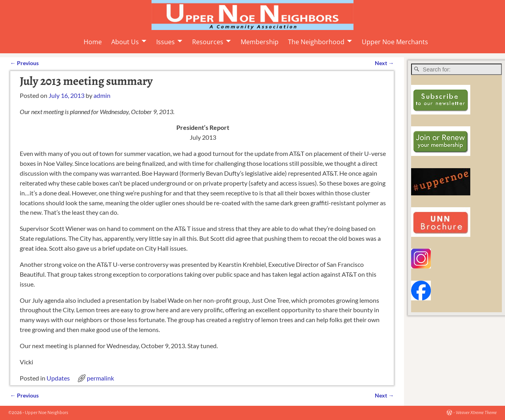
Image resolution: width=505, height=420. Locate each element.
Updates (58, 378)
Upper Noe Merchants (395, 42)
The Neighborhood (316, 42)
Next (384, 63)
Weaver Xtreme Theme (476, 413)
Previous (24, 63)
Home (93, 42)
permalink (100, 378)
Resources (208, 42)
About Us (125, 42)
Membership (260, 42)
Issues (166, 42)
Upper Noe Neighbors (47, 413)
